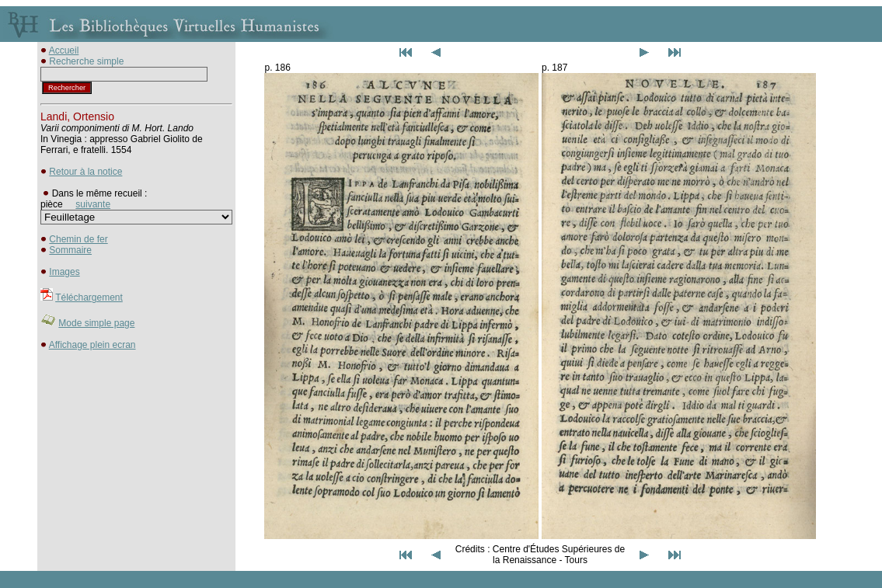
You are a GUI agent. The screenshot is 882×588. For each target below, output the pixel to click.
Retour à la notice (85, 172)
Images (64, 272)
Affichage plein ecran (92, 345)
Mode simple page (96, 323)
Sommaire (70, 250)
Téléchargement (89, 297)
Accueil (64, 50)
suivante (93, 204)
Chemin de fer (78, 239)
